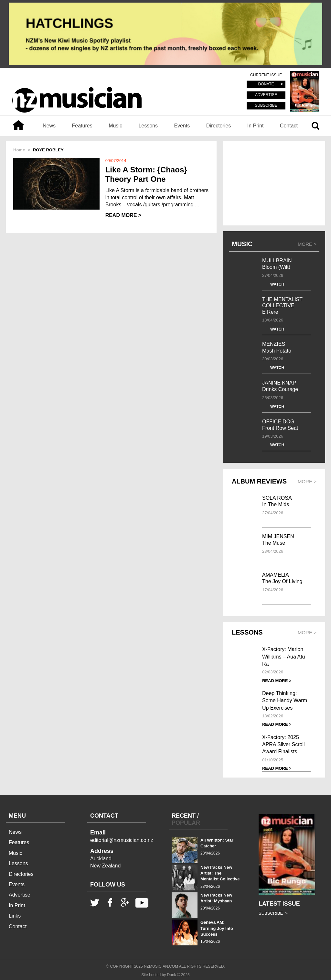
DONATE (266, 84)
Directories (219, 126)
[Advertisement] (274, 183)
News (49, 126)
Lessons (148, 126)
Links (15, 916)
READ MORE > (123, 215)
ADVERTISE (266, 95)
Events (182, 126)
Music (115, 126)
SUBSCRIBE (266, 105)
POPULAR (186, 823)
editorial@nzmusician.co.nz (122, 840)
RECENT (184, 816)
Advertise (20, 895)
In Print (256, 126)
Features (82, 126)
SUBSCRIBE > (273, 913)
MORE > (307, 244)
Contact (289, 126)
